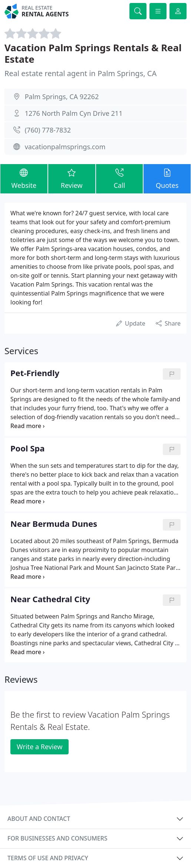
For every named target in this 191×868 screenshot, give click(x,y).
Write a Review (39, 747)
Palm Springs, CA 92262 (62, 97)
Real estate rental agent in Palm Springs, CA (80, 73)
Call (120, 179)
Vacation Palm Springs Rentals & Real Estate (93, 53)
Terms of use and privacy (48, 858)
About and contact (39, 819)
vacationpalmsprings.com (65, 147)
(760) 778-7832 (48, 130)
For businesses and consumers (57, 838)
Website (24, 179)
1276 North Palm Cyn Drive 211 (74, 113)
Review (72, 179)
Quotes (167, 179)
